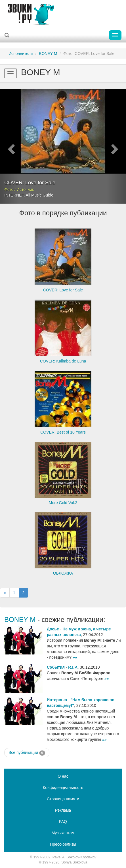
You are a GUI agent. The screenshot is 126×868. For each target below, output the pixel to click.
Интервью (57, 700)
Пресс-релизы (63, 844)
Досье (53, 629)
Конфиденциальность (63, 788)
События (56, 667)
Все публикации (27, 753)
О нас (63, 776)
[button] (10, 146)
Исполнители (21, 54)
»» (75, 657)
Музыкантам (63, 833)
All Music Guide (39, 195)
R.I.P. (73, 667)
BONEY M (48, 54)
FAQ (63, 822)
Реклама (63, 810)
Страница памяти (63, 799)
